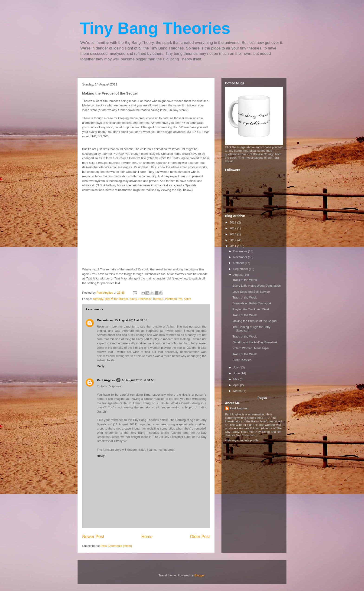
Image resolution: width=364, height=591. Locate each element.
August (238, 275)
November (241, 257)
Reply (101, 366)
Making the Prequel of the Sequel (255, 321)
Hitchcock (145, 299)
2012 (233, 240)
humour (158, 299)
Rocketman (105, 320)
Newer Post (93, 537)
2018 (233, 222)
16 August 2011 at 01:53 (138, 380)
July (236, 367)
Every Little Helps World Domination (257, 286)
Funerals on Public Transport (252, 303)
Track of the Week (245, 280)
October (239, 263)
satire (188, 299)
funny (133, 299)
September (241, 269)
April (237, 385)
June (237, 373)
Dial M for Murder (116, 299)
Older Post (200, 537)
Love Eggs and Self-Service (251, 292)
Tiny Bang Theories (155, 28)
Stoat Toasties (242, 360)
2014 (233, 234)
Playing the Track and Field (251, 309)
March (238, 391)
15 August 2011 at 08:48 (131, 320)
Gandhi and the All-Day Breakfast (255, 342)
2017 (233, 228)
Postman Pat (174, 299)
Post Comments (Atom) (116, 546)
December (241, 251)
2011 (233, 246)
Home (147, 537)
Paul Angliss (106, 380)
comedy (98, 299)
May (237, 379)
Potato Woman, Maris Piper (251, 348)
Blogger (200, 575)
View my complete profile (242, 440)
